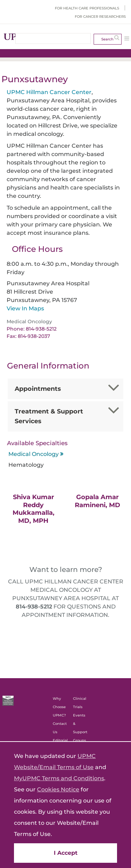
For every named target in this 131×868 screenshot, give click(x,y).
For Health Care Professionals (87, 8)
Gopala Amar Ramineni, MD (97, 501)
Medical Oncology (34, 454)
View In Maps (25, 308)
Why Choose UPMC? (59, 707)
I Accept (66, 853)
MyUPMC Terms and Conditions (59, 778)
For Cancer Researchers (100, 17)
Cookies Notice (58, 789)
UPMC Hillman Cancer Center (49, 92)
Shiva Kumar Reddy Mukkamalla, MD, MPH (34, 509)
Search (107, 39)
